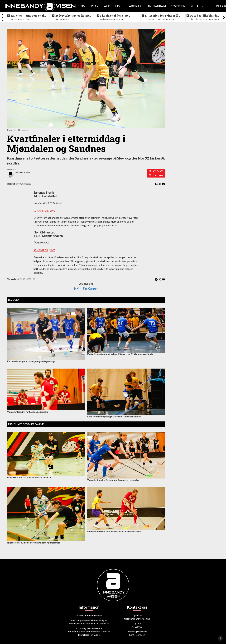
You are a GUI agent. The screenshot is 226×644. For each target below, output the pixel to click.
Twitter (178, 6)
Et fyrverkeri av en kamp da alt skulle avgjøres (72, 16)
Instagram (157, 6)
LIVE (53, 211)
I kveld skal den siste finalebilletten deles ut (115, 16)
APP (107, 6)
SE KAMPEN (41, 211)
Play (95, 6)
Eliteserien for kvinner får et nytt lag (162, 16)
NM (77, 288)
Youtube (197, 6)
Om (83, 6)
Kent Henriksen (137, 635)
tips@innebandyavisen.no (137, 619)
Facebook (135, 6)
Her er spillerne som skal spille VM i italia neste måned (27, 16)
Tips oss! (158, 175)
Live (119, 6)
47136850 (158, 171)
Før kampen (90, 288)
